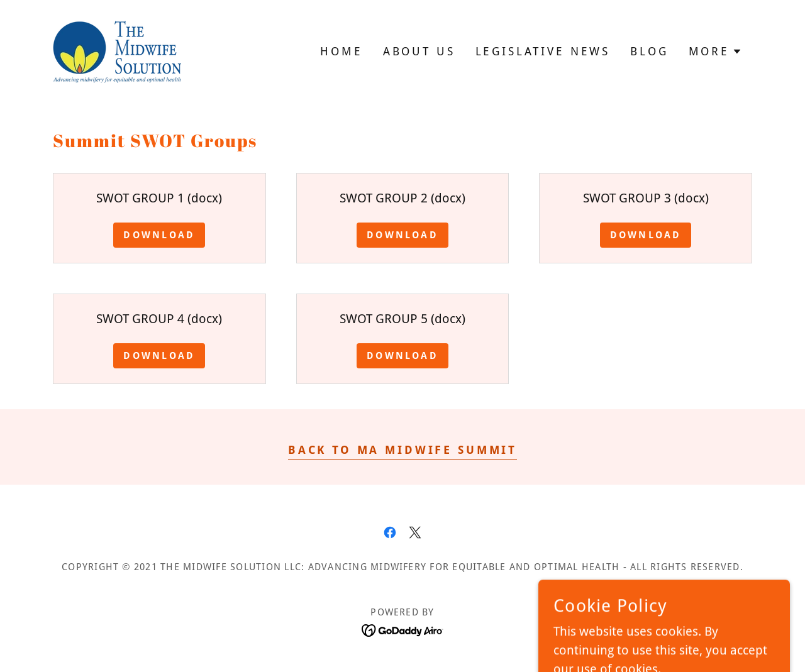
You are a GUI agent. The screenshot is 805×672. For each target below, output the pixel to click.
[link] (117, 50)
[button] (715, 52)
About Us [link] (419, 51)
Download (159, 235)
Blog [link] (649, 51)
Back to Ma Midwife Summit (402, 450)
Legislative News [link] (543, 51)
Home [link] (341, 51)
